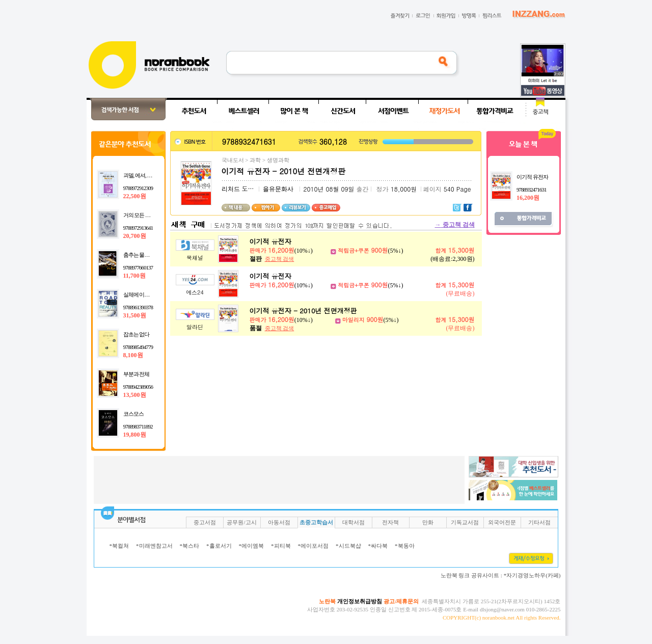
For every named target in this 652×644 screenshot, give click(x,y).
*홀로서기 (219, 546)
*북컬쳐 (119, 546)
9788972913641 (138, 228)
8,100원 (133, 355)
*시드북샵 (348, 546)
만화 (428, 522)
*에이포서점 (314, 546)
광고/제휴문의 (401, 601)
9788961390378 (138, 307)
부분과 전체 (137, 374)
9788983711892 (138, 426)
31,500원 (135, 315)
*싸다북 (378, 546)
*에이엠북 (252, 546)
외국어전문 (502, 522)
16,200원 (528, 198)
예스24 (195, 292)
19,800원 (135, 435)
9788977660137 (138, 267)
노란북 (327, 601)
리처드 (231, 189)
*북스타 (190, 546)
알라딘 (195, 327)
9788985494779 (138, 347)
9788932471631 (532, 190)
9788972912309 (138, 188)
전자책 (390, 522)
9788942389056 (138, 387)
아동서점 (279, 522)
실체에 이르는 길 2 (144, 294)
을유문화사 (278, 189)
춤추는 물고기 (139, 255)
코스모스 (133, 414)
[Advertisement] (53, 251)
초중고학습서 (316, 522)
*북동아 (405, 546)
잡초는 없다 (137, 334)
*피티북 (281, 546)
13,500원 (135, 395)
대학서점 (354, 522)
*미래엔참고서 (154, 546)
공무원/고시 (241, 522)
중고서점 (205, 522)
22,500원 (135, 196)
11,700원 (134, 276)
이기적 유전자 (270, 241)
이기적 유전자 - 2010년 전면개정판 (303, 311)
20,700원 (135, 236)
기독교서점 (465, 522)
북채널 (195, 258)
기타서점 (539, 522)
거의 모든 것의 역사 (145, 215)
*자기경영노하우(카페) (532, 575)
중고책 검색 (455, 225)
